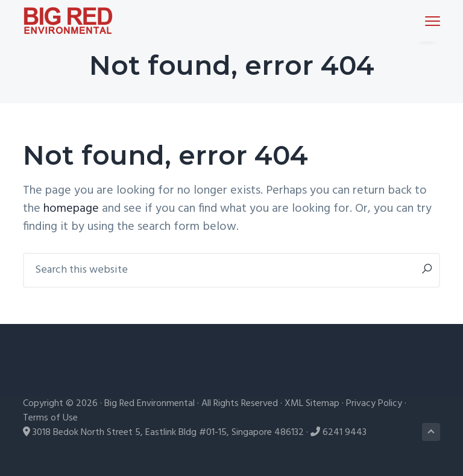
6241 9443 (345, 433)
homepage (71, 209)
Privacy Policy (374, 404)
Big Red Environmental (150, 404)
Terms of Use (50, 418)
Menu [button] (427, 21)
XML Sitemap (312, 404)
